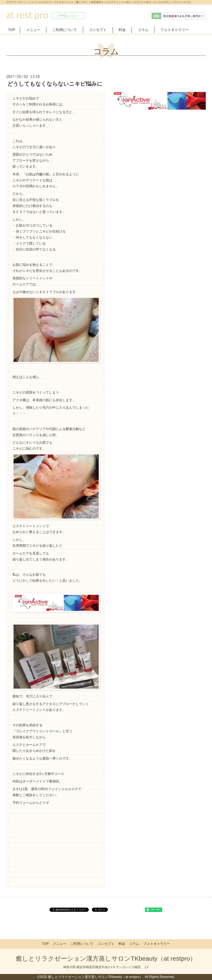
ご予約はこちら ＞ (68, 16)
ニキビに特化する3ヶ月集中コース (38, 774)
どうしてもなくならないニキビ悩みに (55, 84)
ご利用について (65, 30)
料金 (122, 30)
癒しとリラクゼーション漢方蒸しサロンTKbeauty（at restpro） (106, 958)
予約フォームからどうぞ (31, 803)
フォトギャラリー (175, 30)
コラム (143, 30)
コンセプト (98, 30)
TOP (12, 30)
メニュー (33, 30)
